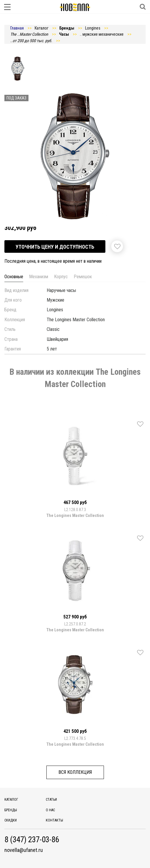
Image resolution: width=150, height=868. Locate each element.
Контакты (54, 820)
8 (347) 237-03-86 (32, 840)
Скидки (11, 820)
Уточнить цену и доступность (55, 247)
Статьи (51, 800)
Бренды (11, 810)
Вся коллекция (75, 772)
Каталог (11, 800)
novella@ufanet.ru (24, 850)
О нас (50, 810)
